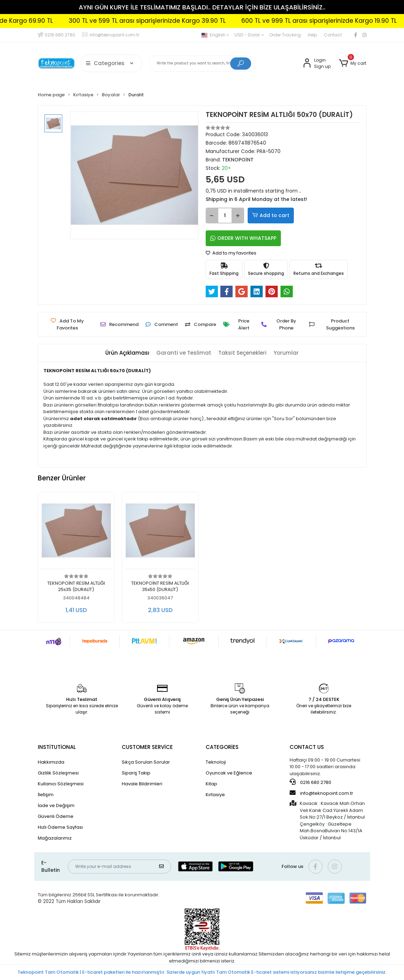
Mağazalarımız (55, 838)
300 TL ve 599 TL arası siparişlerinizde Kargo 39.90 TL (167, 21)
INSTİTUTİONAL (57, 747)
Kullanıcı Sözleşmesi (61, 784)
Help (312, 35)
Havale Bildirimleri (142, 784)
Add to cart (271, 216)
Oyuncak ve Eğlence (229, 773)
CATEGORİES (222, 747)
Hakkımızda (51, 762)
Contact (333, 35)
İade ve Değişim (56, 805)
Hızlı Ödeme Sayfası (60, 827)
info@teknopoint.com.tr (321, 793)
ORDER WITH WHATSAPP (243, 238)
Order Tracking (285, 35)
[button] (353, 63)
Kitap (211, 784)
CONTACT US (307, 747)
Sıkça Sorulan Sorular (146, 762)
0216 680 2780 (310, 782)
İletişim (46, 795)
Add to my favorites (231, 253)
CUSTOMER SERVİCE (147, 747)
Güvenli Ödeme (56, 816)
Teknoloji (216, 762)
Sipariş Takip (136, 773)
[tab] (127, 353)
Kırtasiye (215, 795)
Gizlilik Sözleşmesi (58, 773)
